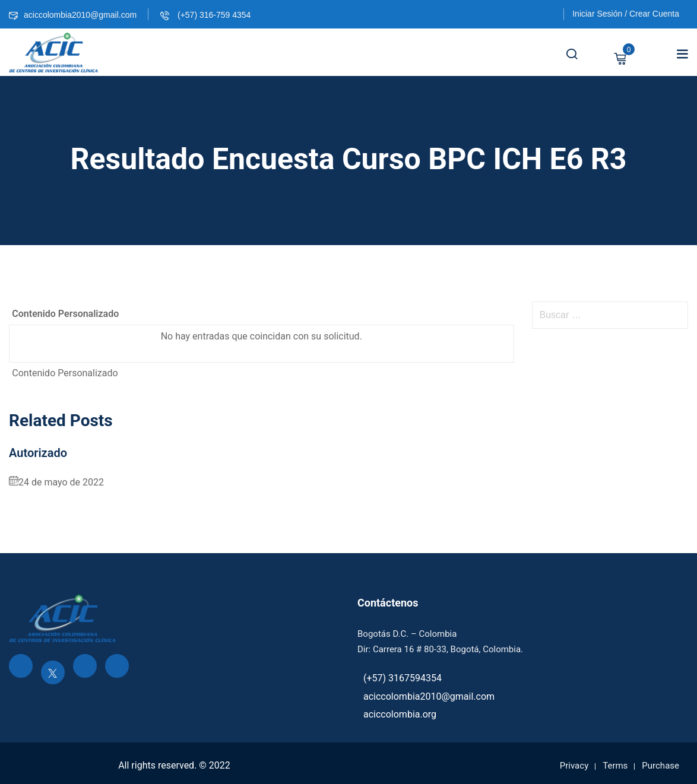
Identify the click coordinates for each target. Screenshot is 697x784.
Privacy (574, 766)
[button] (682, 54)
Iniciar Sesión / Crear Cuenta (626, 14)
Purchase (660, 766)
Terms (615, 766)
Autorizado (38, 453)
